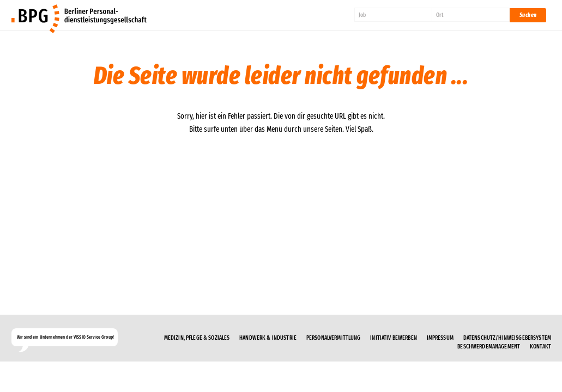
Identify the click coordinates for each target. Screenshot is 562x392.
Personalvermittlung (334, 338)
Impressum (440, 338)
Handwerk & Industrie (268, 338)
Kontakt (540, 347)
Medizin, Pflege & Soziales (197, 338)
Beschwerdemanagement (489, 347)
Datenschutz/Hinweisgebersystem (507, 338)
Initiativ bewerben (394, 338)
